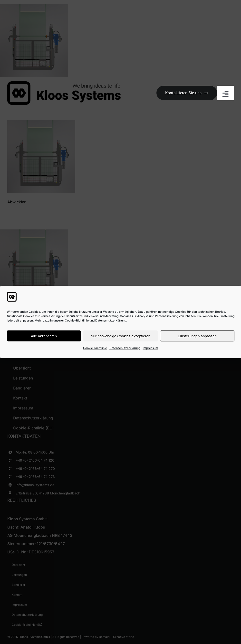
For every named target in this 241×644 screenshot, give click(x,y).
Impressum (150, 348)
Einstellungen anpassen (197, 336)
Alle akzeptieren (44, 336)
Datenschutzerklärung (125, 348)
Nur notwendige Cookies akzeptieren (120, 336)
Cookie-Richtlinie (95, 348)
